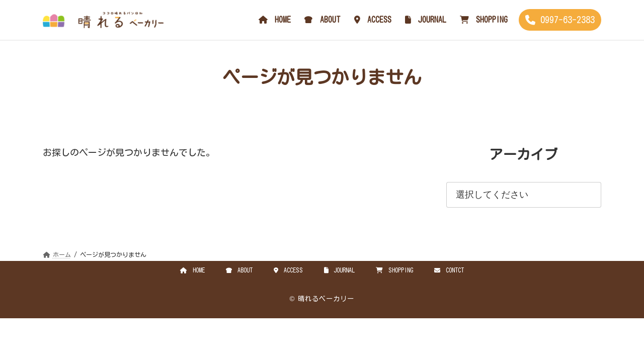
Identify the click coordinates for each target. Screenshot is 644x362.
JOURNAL (340, 270)
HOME (192, 270)
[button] (560, 20)
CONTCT (449, 270)
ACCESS (288, 270)
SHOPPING (394, 270)
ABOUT (239, 270)
